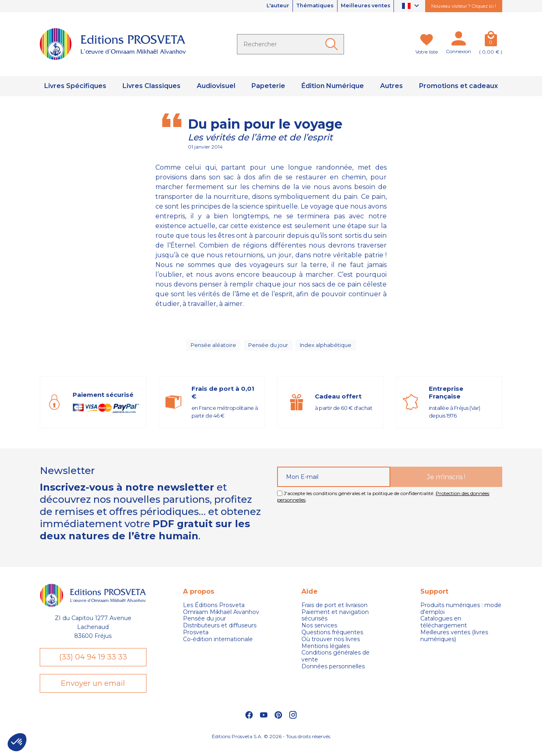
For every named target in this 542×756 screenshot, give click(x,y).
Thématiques (306, 6)
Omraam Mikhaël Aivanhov (221, 617)
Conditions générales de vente (336, 661)
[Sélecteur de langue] (412, 6)
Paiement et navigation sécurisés (335, 620)
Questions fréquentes (332, 637)
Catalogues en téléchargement (444, 627)
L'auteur (264, 6)
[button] (17, 742)
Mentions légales (326, 651)
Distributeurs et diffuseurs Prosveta (220, 634)
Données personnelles (333, 671)
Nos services (319, 631)
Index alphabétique (327, 347)
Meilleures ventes (362, 6)
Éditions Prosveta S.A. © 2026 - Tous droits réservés (271, 746)
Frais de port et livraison (334, 610)
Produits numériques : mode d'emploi (461, 614)
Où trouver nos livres (331, 644)
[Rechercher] (290, 44)
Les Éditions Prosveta (214, 610)
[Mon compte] (458, 40)
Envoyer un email (93, 692)
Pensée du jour (268, 347)
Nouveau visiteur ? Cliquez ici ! (464, 6)
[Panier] (491, 40)
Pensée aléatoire (212, 347)
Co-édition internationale (218, 644)
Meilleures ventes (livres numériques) (454, 641)
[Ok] (333, 44)
